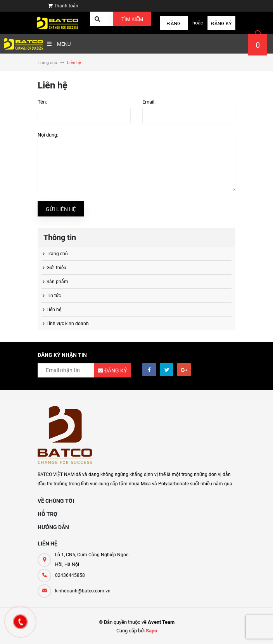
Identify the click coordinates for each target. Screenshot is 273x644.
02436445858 (70, 575)
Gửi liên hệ (61, 209)
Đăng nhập (174, 25)
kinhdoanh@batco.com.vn (83, 591)
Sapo (151, 631)
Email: (149, 102)
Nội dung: (48, 135)
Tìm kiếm (132, 19)
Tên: (42, 102)
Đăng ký (221, 23)
